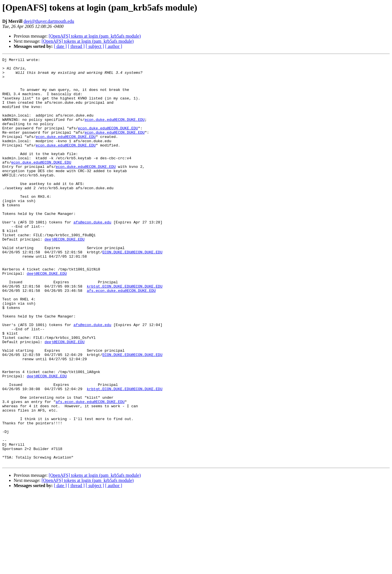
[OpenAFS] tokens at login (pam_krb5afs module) (95, 36)
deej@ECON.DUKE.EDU (64, 276)
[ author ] (114, 46)
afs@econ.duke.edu (93, 255)
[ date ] (60, 46)
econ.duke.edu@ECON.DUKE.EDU (115, 132)
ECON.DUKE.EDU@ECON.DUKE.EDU (132, 291)
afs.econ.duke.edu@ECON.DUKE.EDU (121, 337)
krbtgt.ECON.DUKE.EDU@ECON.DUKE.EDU (124, 332)
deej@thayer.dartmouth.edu (49, 21)
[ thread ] (76, 46)
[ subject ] (95, 46)
